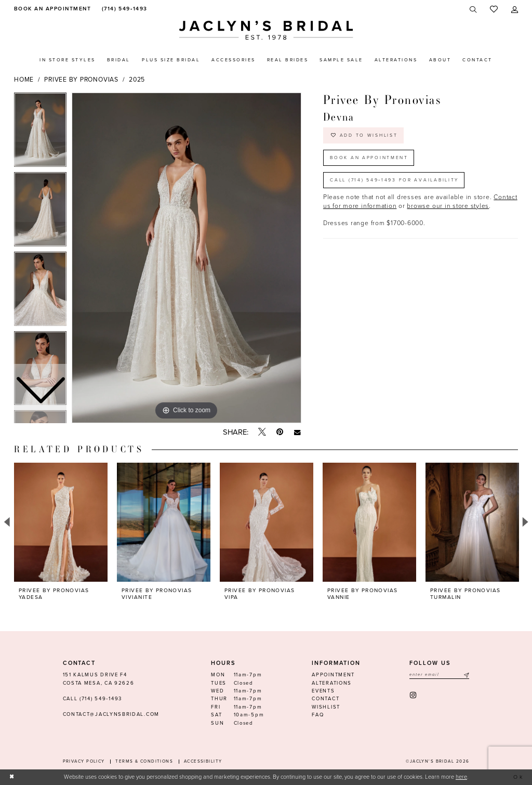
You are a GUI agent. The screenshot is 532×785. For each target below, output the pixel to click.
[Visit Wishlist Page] (494, 10)
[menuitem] (51, 9)
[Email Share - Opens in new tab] (297, 432)
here (461, 777)
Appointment (333, 675)
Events (323, 691)
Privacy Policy (84, 761)
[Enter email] (439, 675)
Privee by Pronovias (81, 80)
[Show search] (474, 10)
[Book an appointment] (51, 9)
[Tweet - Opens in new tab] (262, 433)
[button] (515, 10)
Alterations (332, 683)
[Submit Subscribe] (466, 675)
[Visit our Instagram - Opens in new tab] (414, 695)
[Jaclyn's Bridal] (266, 30)
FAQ (318, 715)
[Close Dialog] (12, 777)
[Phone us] (123, 9)
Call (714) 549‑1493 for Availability (397, 182)
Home (24, 80)
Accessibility (203, 761)
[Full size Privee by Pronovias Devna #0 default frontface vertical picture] (187, 258)
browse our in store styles (448, 209)
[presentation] (61, 522)
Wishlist (326, 707)
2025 (137, 80)
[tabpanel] (187, 258)
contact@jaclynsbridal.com (111, 714)
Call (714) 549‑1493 (92, 699)
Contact (325, 699)
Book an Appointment (370, 159)
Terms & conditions (144, 761)
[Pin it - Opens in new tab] (280, 432)
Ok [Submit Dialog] (518, 777)
